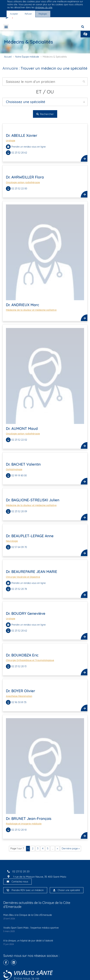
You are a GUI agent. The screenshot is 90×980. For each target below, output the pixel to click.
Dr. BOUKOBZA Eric (22, 655)
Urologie (11, 141)
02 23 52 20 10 (19, 830)
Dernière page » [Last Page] (71, 848)
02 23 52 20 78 (19, 589)
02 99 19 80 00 (19, 476)
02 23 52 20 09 (20, 511)
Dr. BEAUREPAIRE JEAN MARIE (32, 572)
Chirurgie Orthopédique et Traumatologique (30, 660)
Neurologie (12, 541)
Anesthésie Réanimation (19, 696)
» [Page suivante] (57, 848)
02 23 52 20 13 (19, 666)
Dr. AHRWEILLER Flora (25, 177)
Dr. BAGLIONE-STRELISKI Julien (33, 500)
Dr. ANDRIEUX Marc (22, 305)
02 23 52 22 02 (20, 440)
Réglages (43, 14)
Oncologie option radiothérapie (23, 182)
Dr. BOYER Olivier (21, 691)
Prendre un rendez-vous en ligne (29, 147)
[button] (85, 34)
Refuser (28, 14)
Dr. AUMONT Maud (22, 429)
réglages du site (44, 7)
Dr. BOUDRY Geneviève (26, 613)
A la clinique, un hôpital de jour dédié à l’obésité (28, 941)
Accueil (8, 57)
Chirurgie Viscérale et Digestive (23, 577)
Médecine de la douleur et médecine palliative (31, 310)
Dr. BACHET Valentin (23, 464)
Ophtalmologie (14, 469)
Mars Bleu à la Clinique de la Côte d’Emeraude (28, 915)
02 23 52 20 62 (20, 153)
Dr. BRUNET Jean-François (29, 819)
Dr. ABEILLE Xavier (22, 135)
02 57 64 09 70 (19, 547)
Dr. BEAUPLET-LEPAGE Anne (30, 536)
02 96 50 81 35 (19, 702)
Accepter (14, 14)
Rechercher (45, 114)
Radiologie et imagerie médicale (24, 824)
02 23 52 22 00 (20, 189)
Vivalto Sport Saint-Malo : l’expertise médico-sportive (31, 928)
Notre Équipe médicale (27, 57)
